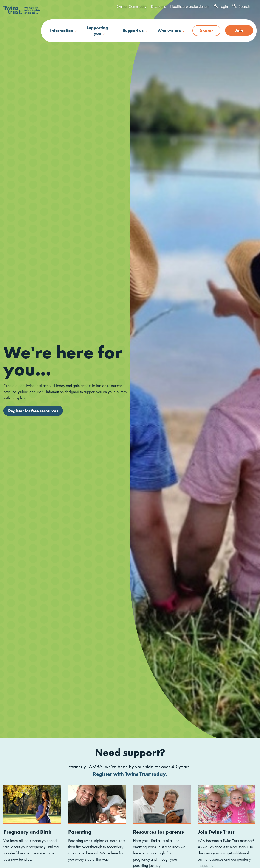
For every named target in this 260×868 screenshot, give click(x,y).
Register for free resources (33, 411)
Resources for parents (158, 832)
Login (221, 6)
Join (239, 30)
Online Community (131, 6)
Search (241, 6)
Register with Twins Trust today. (130, 774)
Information (62, 30)
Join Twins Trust (216, 832)
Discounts (158, 6)
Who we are (169, 30)
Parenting (80, 832)
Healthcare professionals (190, 6)
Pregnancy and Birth (27, 832)
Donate (206, 31)
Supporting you (97, 31)
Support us (133, 30)
